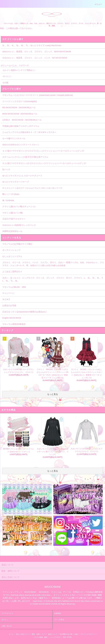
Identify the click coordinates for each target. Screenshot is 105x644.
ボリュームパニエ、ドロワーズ (15, 65)
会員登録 (57, 613)
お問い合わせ (7, 626)
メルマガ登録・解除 (40, 637)
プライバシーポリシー (88, 634)
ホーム (11, 634)
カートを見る (59, 620)
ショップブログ (55, 637)
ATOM (69, 637)
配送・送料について (39, 634)
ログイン (5, 620)
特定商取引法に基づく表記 (69, 634)
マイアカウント (7, 613)
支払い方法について (23, 634)
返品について (53, 634)
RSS (64, 637)
